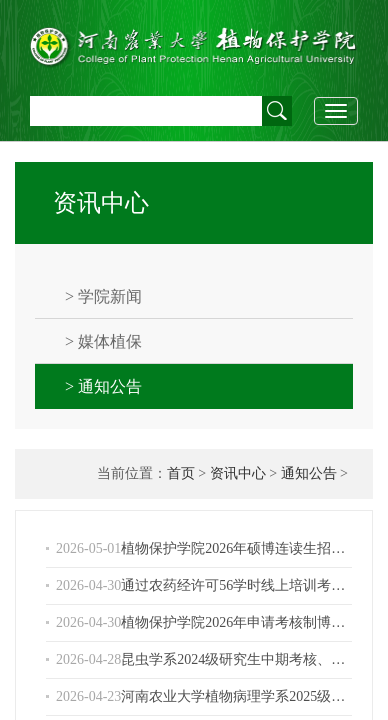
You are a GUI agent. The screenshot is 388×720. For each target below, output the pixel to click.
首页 (181, 473)
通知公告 (309, 473)
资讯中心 (238, 473)
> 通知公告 (103, 386)
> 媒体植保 (103, 341)
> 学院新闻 (103, 296)
